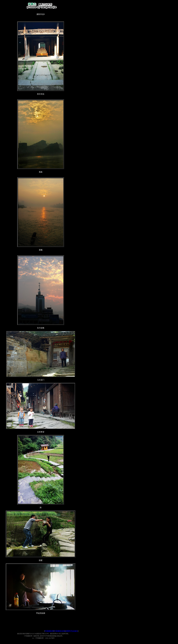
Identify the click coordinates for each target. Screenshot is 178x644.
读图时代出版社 (72, 631)
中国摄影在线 (59, 631)
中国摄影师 (49, 631)
